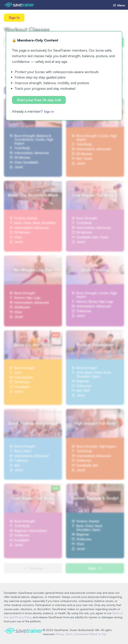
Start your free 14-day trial (39, 100)
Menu (118, 5)
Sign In (15, 18)
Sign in (50, 112)
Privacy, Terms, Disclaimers (74, 634)
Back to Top (100, 634)
